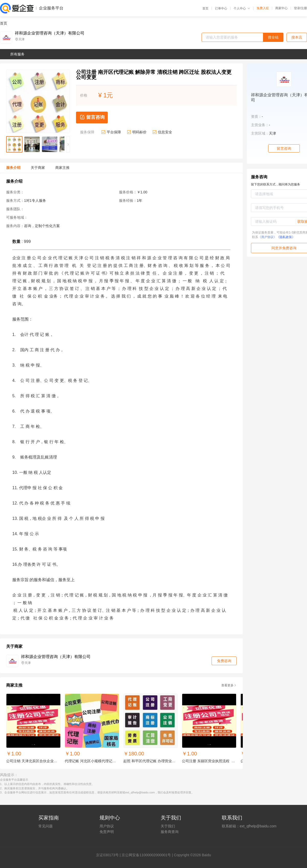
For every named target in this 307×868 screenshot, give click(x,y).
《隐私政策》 (286, 237)
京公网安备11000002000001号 (146, 855)
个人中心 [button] (242, 8)
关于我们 (168, 826)
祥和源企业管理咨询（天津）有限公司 (50, 33)
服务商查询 (170, 832)
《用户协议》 (267, 237)
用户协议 (107, 826)
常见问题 (46, 826)
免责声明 (107, 832)
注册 (304, 8)
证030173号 (109, 855)
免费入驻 (263, 8)
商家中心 (281, 8)
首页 (205, 8)
